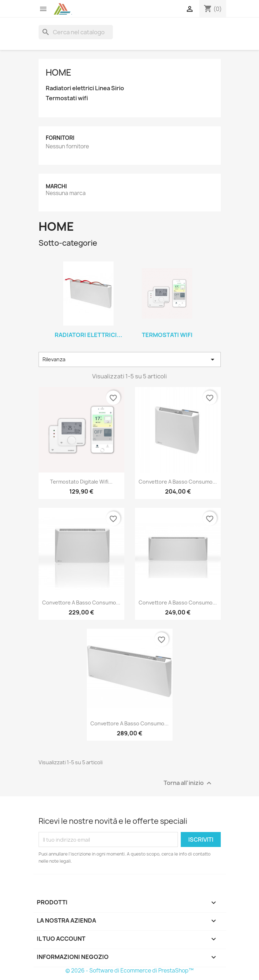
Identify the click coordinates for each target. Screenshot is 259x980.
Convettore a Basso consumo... (178, 482)
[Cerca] (76, 32)
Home (59, 72)
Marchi (56, 186)
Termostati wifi (67, 98)
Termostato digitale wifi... (81, 482)
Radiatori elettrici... (88, 335)
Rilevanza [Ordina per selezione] (130, 359)
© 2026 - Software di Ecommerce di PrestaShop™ (129, 971)
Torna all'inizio (188, 783)
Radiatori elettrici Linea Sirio (85, 88)
